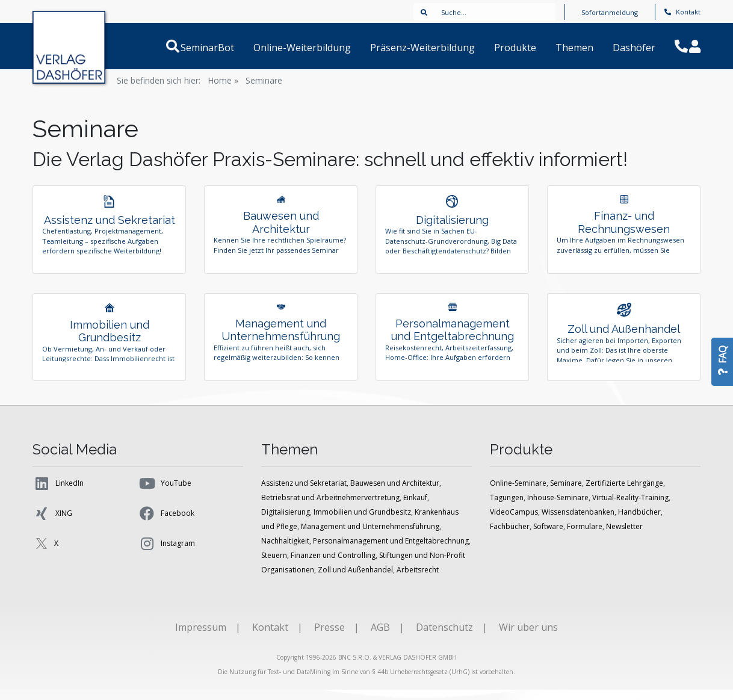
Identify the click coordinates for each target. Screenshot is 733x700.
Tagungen (507, 508)
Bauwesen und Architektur (395, 493)
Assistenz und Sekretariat (304, 493)
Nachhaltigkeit (285, 551)
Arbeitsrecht (418, 580)
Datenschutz (444, 637)
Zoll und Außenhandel (355, 580)
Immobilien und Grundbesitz (362, 522)
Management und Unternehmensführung (370, 537)
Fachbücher (510, 537)
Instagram (166, 554)
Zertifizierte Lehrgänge (624, 493)
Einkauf (415, 508)
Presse (329, 637)
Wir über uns (528, 637)
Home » (223, 80)
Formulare (585, 537)
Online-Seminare (518, 493)
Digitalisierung (286, 522)
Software (548, 537)
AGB (380, 637)
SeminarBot (222, 48)
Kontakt (682, 12)
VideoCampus (514, 522)
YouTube (165, 494)
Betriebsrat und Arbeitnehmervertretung (330, 508)
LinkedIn (58, 494)
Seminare (264, 80)
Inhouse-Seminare (558, 508)
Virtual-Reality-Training (630, 508)
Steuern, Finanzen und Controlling (318, 565)
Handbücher (639, 522)
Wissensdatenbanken (578, 522)
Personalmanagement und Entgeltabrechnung (391, 551)
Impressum (201, 637)
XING (52, 524)
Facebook (166, 524)
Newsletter (624, 537)
